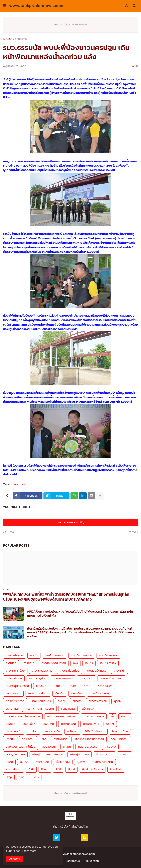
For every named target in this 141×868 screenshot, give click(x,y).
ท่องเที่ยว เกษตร (100, 693)
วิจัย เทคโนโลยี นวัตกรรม (89, 739)
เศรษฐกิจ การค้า (15, 754)
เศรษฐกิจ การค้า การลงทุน (48, 754)
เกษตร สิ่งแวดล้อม (111, 678)
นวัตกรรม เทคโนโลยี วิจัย (62, 716)
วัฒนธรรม (28, 739)
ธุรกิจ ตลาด (68, 709)
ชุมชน (59, 686)
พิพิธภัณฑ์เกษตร (95, 731)
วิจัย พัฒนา (49, 747)
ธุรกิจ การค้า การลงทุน (41, 709)
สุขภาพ (81, 762)
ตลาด (87, 686)
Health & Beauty (92, 769)
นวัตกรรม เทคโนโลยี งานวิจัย (23, 716)
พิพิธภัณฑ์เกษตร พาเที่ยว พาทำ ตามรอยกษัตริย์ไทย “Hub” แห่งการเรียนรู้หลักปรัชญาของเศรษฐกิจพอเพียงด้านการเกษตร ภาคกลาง (66, 597)
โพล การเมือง (120, 731)
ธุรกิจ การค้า (13, 709)
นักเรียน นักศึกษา (94, 716)
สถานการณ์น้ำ (104, 754)
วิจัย (44, 739)
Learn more (29, 851)
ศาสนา (67, 747)
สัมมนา (24, 762)
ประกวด (11, 724)
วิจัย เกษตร (60, 739)
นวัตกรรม (88, 709)
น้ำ (112, 716)
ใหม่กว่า (9, 532)
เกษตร (89, 663)
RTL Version (91, 861)
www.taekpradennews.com (36, 6)
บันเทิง (125, 716)
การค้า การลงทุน (55, 655)
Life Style (116, 769)
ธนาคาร (77, 701)
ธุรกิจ (117, 701)
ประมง (110, 724)
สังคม (9, 762)
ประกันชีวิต (29, 724)
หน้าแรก (8, 39)
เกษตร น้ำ (119, 671)
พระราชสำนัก (52, 731)
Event (45, 769)
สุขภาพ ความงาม (103, 762)
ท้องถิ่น (60, 693)
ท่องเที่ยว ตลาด (15, 701)
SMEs (35, 777)
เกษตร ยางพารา (63, 678)
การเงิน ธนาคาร (108, 655)
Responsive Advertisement (71, 24)
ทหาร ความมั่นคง (38, 693)
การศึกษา (29, 663)
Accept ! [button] (14, 859)
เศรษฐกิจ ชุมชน (80, 754)
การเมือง (11, 663)
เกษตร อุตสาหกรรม (17, 686)
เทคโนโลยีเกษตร (41, 701)
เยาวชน (10, 739)
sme (22, 777)
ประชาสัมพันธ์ (91, 724)
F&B (58, 769)
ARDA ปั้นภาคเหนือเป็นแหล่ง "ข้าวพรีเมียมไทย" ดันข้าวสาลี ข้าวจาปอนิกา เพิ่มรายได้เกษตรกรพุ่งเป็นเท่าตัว (80, 614)
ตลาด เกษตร (13, 693)
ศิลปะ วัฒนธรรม (88, 747)
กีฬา (76, 663)
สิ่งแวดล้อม (63, 762)
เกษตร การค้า (108, 663)
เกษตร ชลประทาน (42, 671)
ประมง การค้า (14, 731)
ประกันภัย (48, 724)
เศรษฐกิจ (110, 747)
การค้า (34, 655)
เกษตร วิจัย (86, 678)
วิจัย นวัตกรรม (120, 739)
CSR (31, 769)
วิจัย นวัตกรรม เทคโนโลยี (21, 747)
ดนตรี (73, 686)
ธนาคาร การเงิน (98, 701)
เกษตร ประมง (14, 678)
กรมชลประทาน (14, 655)
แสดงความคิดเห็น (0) (70, 522)
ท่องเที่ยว (77, 693)
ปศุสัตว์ (33, 731)
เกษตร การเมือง (15, 671)
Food (72, 769)
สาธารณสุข (42, 762)
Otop (9, 777)
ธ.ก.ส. (62, 701)
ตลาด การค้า (105, 686)
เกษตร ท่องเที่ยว (69, 671)
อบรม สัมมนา (14, 769)
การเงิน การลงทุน (82, 655)
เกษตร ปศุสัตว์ (38, 678)
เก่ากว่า (132, 532)
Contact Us (73, 861)
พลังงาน (72, 731)
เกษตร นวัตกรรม (97, 671)
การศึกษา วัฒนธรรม (54, 663)
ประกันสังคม (68, 724)
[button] (5, 6)
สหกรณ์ (124, 754)
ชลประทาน (21, 39)
